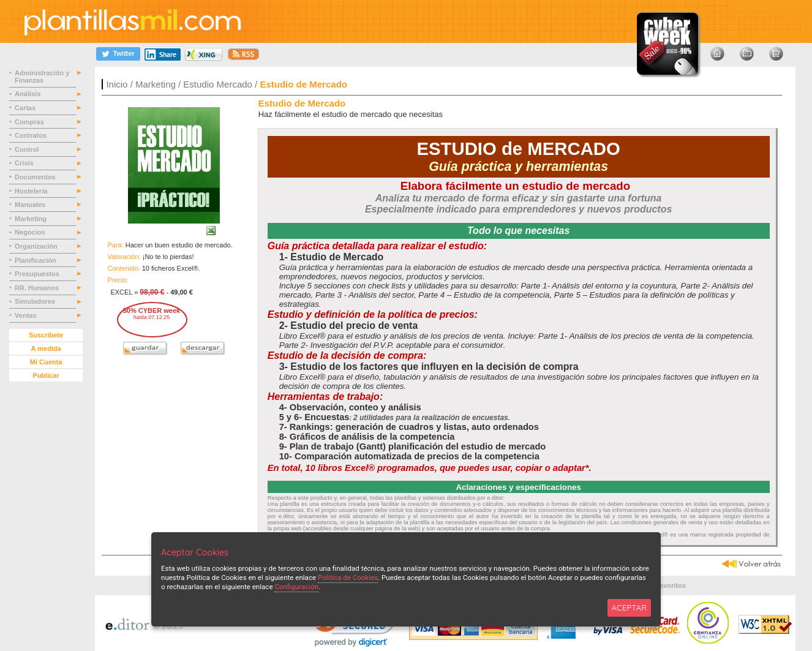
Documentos (36, 177)
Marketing (156, 84)
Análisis (28, 94)
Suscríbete (46, 335)
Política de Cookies (348, 578)
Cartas (26, 108)
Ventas (27, 315)
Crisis (25, 163)
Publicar (46, 375)
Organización (37, 246)
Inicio (117, 84)
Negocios (31, 232)
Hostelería (32, 191)
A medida (46, 348)
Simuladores (36, 301)
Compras (30, 122)
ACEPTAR (629, 608)
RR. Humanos (38, 288)
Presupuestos (38, 274)
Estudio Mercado (218, 84)
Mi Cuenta (46, 362)
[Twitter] (118, 54)
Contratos (32, 135)
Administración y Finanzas (42, 77)
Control (28, 149)
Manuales (32, 205)
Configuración (296, 587)
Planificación (36, 260)
